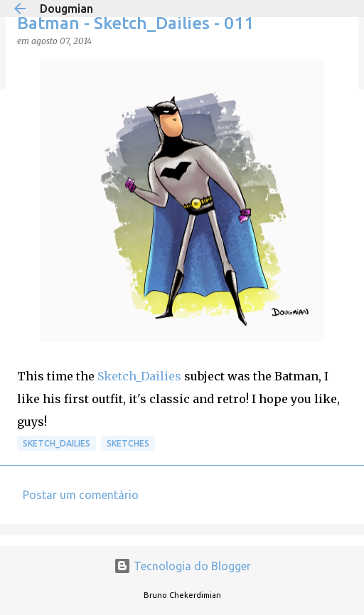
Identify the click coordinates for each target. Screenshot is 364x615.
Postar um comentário (81, 495)
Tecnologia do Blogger (182, 566)
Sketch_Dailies (139, 376)
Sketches (128, 443)
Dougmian (66, 9)
